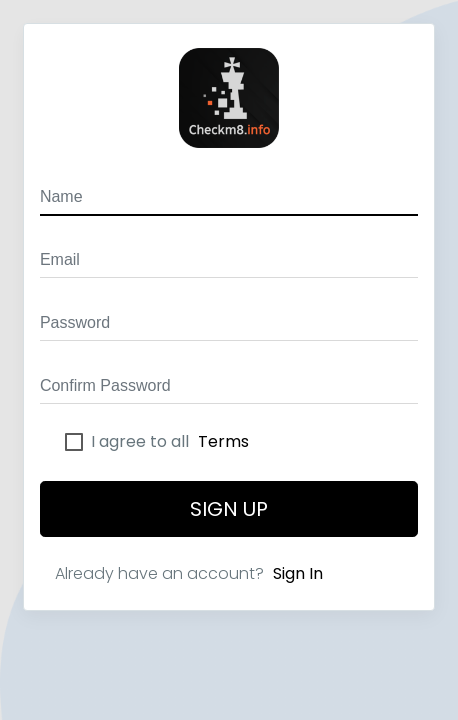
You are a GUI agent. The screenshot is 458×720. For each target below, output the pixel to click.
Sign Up (229, 509)
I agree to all (170, 442)
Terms (223, 441)
